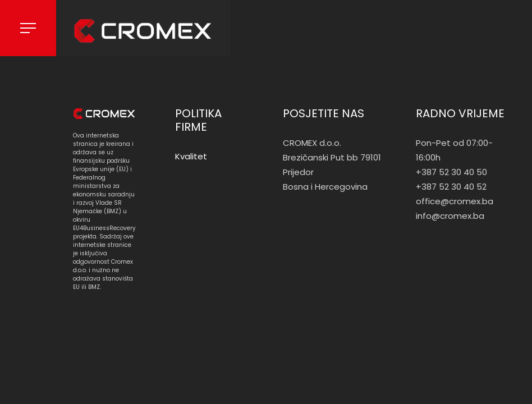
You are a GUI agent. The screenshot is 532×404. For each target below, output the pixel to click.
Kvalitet (191, 156)
